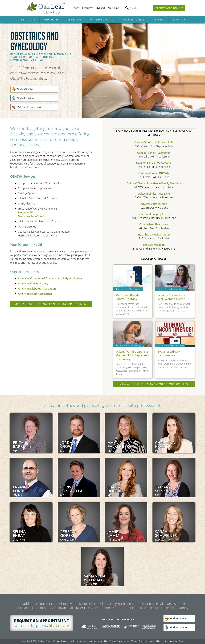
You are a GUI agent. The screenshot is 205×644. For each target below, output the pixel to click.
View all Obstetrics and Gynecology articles (154, 384)
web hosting (76, 641)
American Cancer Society (33, 283)
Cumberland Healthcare (154, 224)
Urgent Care (26, 20)
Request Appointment (169, 8)
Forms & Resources (83, 8)
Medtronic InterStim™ (32, 216)
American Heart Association (35, 294)
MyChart (100, 8)
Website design (60, 641)
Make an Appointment (29, 107)
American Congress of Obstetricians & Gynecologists (50, 278)
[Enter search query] (136, 8)
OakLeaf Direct (134, 20)
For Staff (179, 641)
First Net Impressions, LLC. (96, 641)
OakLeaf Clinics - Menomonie (154, 163)
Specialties (51, 20)
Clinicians (74, 20)
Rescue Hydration (154, 245)
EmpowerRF (25, 212)
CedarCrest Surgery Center (154, 214)
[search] (127, 8)
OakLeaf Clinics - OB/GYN (154, 173)
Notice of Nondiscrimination (161, 641)
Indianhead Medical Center (154, 235)
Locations (180, 20)
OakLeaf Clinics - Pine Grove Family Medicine (154, 183)
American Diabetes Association (37, 289)
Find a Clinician (25, 89)
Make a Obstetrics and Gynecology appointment (51, 304)
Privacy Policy (116, 641)
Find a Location (25, 98)
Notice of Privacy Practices (135, 641)
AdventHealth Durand (154, 204)
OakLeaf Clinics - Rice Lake (154, 194)
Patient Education (103, 20)
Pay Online (113, 8)
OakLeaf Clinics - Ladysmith (154, 153)
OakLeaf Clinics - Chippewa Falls (154, 142)
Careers (159, 20)
